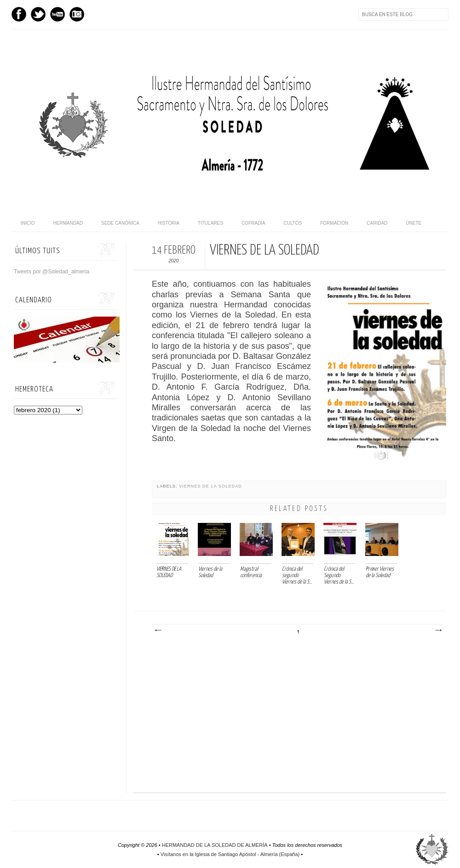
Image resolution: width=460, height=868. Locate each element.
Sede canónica (120, 223)
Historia (169, 223)
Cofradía (253, 223)
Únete (414, 223)
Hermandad (68, 223)
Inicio (28, 223)
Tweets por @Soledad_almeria (52, 272)
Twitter (38, 14)
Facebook (19, 14)
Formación (334, 223)
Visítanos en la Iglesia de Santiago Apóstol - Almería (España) (230, 854)
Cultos (293, 223)
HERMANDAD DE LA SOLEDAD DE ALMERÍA (215, 845)
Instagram (77, 14)
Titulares (210, 223)
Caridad (377, 223)
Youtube (57, 14)
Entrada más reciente (158, 630)
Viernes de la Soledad (210, 486)
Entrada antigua (438, 630)
